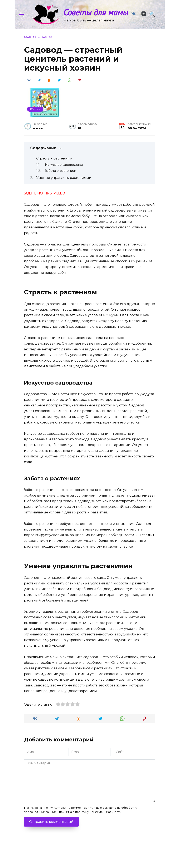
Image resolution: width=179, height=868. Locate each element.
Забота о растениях (61, 177)
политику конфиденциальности (98, 818)
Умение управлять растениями (64, 184)
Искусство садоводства (64, 171)
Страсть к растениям (54, 164)
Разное (35, 115)
